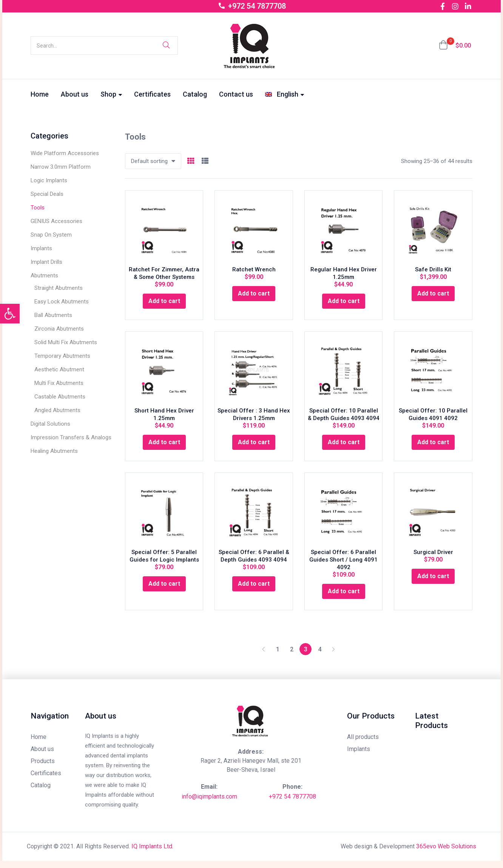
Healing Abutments (54, 451)
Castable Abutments (60, 397)
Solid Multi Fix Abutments (66, 342)
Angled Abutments (57, 410)
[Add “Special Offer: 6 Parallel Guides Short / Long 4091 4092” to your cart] (344, 598)
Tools (38, 208)
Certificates (152, 94)
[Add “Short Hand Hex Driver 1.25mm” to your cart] (164, 447)
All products (363, 744)
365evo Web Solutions (446, 853)
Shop (111, 94)
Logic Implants (49, 180)
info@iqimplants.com (209, 804)
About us (75, 94)
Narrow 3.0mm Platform (61, 167)
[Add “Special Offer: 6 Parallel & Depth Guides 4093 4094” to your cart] (254, 591)
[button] (455, 46)
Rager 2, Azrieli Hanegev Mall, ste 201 (251, 768)
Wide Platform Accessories (65, 153)
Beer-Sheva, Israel (251, 777)
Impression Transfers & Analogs (71, 437)
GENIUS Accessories (56, 221)
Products (43, 768)
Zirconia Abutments (59, 329)
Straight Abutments (59, 288)
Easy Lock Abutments (62, 302)
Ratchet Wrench (254, 272)
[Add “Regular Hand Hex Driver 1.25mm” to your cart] (344, 303)
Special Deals (47, 194)
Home (40, 94)
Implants (41, 248)
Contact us (236, 94)
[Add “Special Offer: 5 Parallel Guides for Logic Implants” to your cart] (164, 591)
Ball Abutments (53, 315)
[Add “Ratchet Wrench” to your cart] (254, 296)
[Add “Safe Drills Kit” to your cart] (433, 296)
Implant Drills (46, 262)
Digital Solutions (50, 424)
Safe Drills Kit (433, 272)
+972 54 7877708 (292, 804)
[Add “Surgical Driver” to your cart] (433, 583)
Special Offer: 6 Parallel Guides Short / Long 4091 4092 (343, 566)
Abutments (44, 275)
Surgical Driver (433, 559)
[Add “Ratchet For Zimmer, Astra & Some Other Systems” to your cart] (164, 303)
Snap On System (51, 235)
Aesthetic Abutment (59, 369)
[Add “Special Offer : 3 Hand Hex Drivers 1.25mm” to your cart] (254, 447)
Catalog (195, 94)
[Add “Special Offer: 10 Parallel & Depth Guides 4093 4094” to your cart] (344, 447)
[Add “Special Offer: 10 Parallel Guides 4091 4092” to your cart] (433, 447)
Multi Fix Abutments (59, 383)
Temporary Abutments (62, 356)
